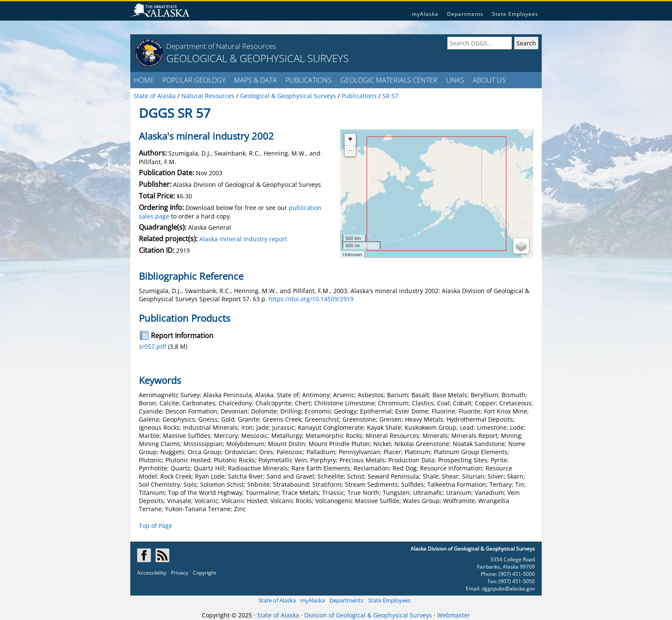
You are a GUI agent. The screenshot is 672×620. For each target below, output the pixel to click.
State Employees (515, 14)
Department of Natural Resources (221, 46)
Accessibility (152, 573)
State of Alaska (277, 600)
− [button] (350, 151)
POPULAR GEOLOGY (194, 80)
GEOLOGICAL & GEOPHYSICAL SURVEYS (258, 58)
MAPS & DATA (255, 80)
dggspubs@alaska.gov (508, 589)
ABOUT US (489, 80)
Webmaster (454, 615)
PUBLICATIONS (309, 80)
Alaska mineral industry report (243, 239)
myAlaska (425, 14)
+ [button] (350, 139)
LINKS (455, 80)
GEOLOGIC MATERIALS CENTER (389, 80)
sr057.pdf (153, 346)
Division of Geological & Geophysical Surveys (368, 615)
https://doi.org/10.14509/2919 (311, 299)
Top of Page (156, 526)
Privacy (180, 573)
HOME (144, 80)
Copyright (204, 573)
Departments (465, 14)
